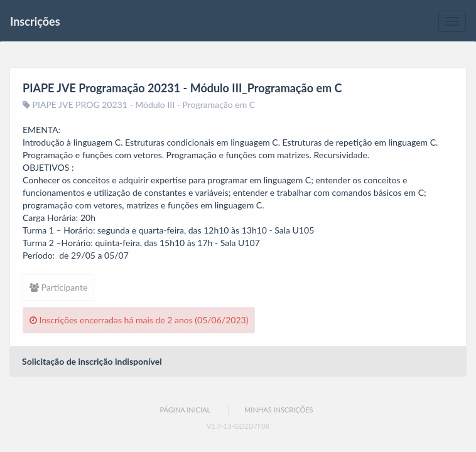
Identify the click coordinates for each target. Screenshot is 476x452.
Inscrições (35, 21)
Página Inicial (185, 410)
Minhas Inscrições (279, 410)
